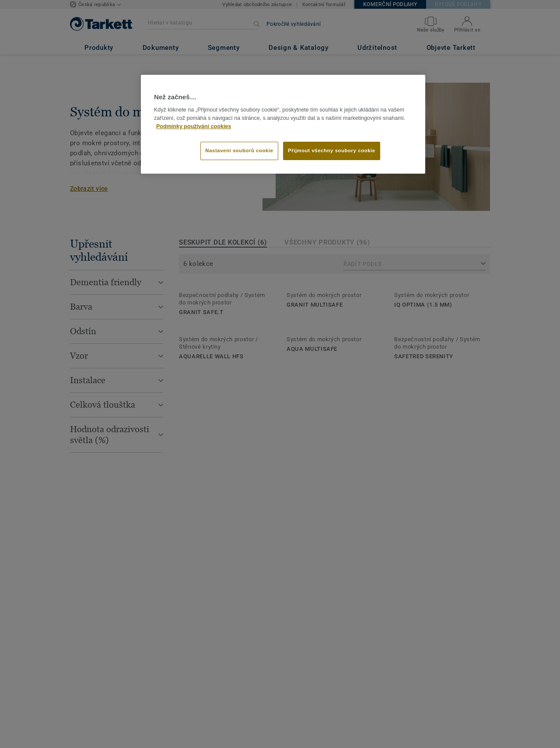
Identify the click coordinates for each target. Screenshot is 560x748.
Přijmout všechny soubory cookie (332, 150)
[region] (283, 124)
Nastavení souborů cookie (239, 150)
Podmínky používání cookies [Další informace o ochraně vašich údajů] (194, 126)
